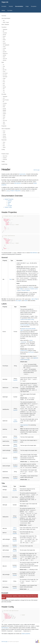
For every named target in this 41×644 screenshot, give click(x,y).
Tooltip (3, 162)
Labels (9, 202)
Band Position (6, 100)
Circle (4, 72)
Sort (4, 119)
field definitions (34, 253)
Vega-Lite (5, 2)
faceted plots (22, 174)
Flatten (4, 40)
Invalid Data (4, 164)
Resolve (5, 138)
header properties (26, 634)
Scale (4, 115)
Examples (4, 6)
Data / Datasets (5, 24)
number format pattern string (27, 319)
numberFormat (24, 351)
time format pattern (25, 325)
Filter (4, 38)
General (10, 201)
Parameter (4, 140)
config (21, 289)
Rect (4, 84)
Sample (4, 55)
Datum (4, 105)
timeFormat (31, 352)
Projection (4, 126)
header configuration (16, 191)
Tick (4, 90)
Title (4, 21)
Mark (3, 62)
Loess (4, 47)
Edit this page (37, 170)
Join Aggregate (6, 45)
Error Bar (5, 75)
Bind (4, 146)
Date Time (5, 156)
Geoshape (5, 77)
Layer (4, 133)
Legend (4, 114)
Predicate (5, 159)
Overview (4, 16)
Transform (4, 27)
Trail (4, 92)
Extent (4, 36)
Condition (5, 103)
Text (4, 89)
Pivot (4, 50)
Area (4, 66)
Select (4, 147)
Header (4, 110)
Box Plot (5, 70)
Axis (4, 98)
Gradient (5, 158)
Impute (4, 43)
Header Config (8, 207)
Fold (4, 41)
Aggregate (5, 29)
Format (4, 109)
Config (3, 149)
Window (4, 60)
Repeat (4, 136)
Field (4, 107)
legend (20, 301)
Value (4, 124)
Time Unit (5, 59)
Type (4, 122)
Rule (4, 85)
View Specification (6, 18)
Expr (4, 144)
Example (10, 206)
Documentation (19, 6)
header (26, 301)
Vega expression (24, 425)
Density (4, 35)
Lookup (4, 48)
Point (4, 82)
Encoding (4, 94)
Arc (3, 65)
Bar (4, 68)
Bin (3, 31)
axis (17, 301)
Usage (27, 6)
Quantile (5, 52)
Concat (4, 134)
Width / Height (6, 22)
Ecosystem (34, 6)
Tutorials (11, 6)
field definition (18, 183)
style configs (34, 299)
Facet (4, 131)
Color (15, 420)
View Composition (6, 129)
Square (4, 87)
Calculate (5, 33)
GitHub (3, 10)
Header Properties (9, 199)
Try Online (10, 10)
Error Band (5, 73)
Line (4, 80)
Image (4, 78)
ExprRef (15, 380)
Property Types (5, 154)
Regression (5, 53)
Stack (4, 57)
